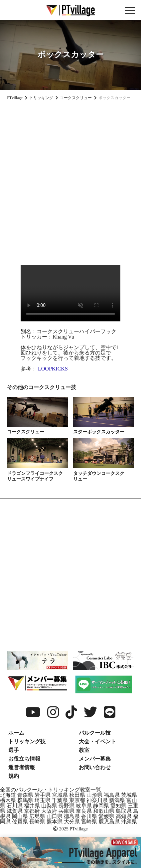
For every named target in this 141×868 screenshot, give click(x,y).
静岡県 (101, 806)
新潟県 (117, 800)
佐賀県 (20, 822)
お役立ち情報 (24, 759)
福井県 (32, 806)
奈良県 (84, 811)
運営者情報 (22, 767)
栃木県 (8, 800)
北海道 (8, 795)
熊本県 (55, 822)
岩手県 (43, 795)
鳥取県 (124, 811)
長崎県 (37, 822)
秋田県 (77, 795)
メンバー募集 (95, 759)
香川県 (89, 816)
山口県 (55, 816)
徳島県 (72, 816)
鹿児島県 (109, 822)
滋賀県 (15, 811)
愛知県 (118, 806)
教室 (84, 750)
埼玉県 (43, 800)
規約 (14, 776)
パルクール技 (95, 733)
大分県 (72, 822)
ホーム (16, 733)
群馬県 (25, 800)
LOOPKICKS (53, 369)
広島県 (37, 816)
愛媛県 (106, 816)
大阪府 (49, 811)
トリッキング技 (27, 741)
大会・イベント (97, 741)
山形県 (94, 795)
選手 (14, 750)
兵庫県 (67, 811)
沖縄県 (129, 822)
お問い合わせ (95, 767)
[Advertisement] (70, 180)
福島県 (112, 795)
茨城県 (129, 795)
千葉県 (60, 800)
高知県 (124, 816)
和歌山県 (104, 811)
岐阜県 (84, 806)
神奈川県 (97, 800)
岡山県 (20, 816)
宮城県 (60, 795)
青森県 (25, 795)
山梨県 (49, 806)
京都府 (32, 811)
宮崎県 (89, 822)
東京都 (77, 800)
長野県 (67, 806)
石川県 (15, 806)
